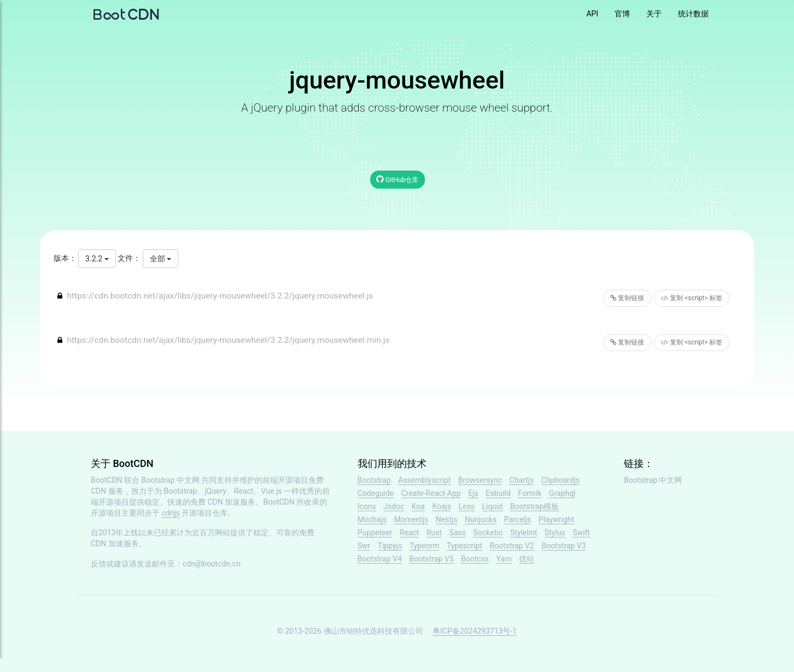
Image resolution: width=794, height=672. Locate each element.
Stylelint (524, 533)
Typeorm (425, 546)
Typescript (465, 546)
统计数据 (693, 14)
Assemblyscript (424, 480)
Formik (530, 493)
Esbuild (498, 493)
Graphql (562, 493)
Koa (418, 506)
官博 (622, 14)
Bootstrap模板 (535, 506)
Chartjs (521, 480)
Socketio (488, 533)
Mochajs (372, 519)
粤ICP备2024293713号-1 (475, 631)
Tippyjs (390, 546)
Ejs (473, 493)
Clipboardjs (561, 480)
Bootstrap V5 (431, 559)
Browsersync (480, 480)
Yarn (504, 559)
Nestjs (447, 519)
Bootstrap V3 (564, 546)
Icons (367, 506)
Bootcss (475, 559)
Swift (581, 533)
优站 (527, 559)
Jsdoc (394, 506)
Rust (434, 533)
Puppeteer (375, 533)
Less (467, 506)
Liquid (493, 506)
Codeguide (376, 493)
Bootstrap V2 (512, 546)
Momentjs (411, 519)
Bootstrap (374, 480)
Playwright (556, 519)
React (410, 533)
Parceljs (518, 519)
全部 (160, 259)
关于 (654, 14)
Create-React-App (431, 493)
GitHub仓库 (398, 179)
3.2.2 (97, 259)
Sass (458, 533)
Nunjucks (481, 519)
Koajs (442, 506)
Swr (364, 546)
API (592, 14)
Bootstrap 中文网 (171, 480)
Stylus (555, 533)
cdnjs (171, 513)
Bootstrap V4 (380, 559)
